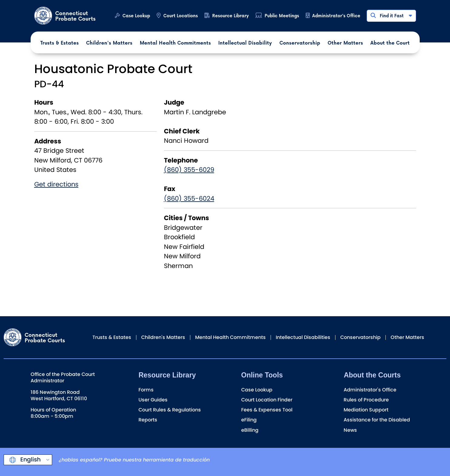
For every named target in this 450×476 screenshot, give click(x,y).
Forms (146, 390)
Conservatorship (360, 337)
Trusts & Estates (112, 337)
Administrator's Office (336, 16)
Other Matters (407, 337)
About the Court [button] (390, 43)
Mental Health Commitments (230, 337)
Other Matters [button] (345, 43)
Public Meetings (282, 16)
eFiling (249, 420)
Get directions (56, 184)
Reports (148, 420)
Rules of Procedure (366, 400)
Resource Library (230, 16)
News (350, 430)
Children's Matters (163, 337)
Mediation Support (366, 410)
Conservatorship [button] (300, 43)
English (30, 459)
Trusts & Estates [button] (60, 43)
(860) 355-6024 (189, 198)
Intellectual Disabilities (303, 337)
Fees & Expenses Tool (267, 410)
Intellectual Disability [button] (245, 43)
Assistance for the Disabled (377, 420)
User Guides (153, 400)
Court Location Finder (267, 400)
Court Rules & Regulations (170, 410)
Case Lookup (136, 16)
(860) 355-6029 (189, 170)
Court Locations (181, 16)
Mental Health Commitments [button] (175, 43)
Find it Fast (391, 16)
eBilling (250, 430)
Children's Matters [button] (109, 43)
